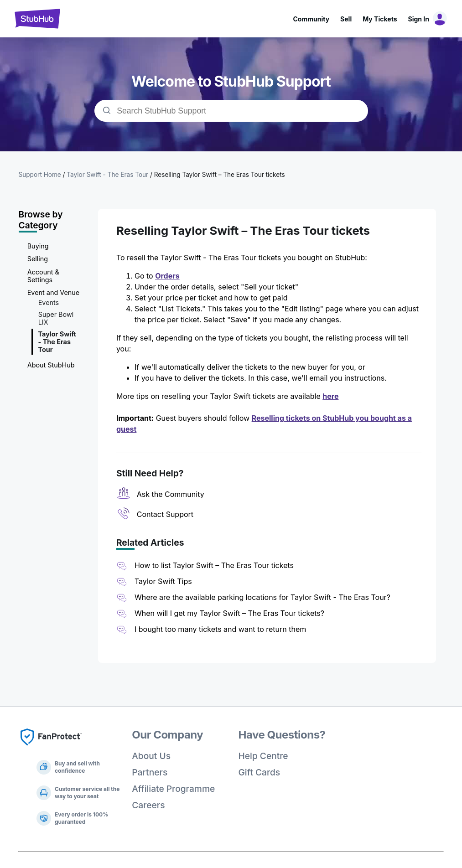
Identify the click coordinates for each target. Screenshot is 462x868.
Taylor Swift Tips (163, 581)
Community (311, 19)
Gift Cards (260, 772)
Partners (150, 772)
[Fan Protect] (51, 748)
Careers (148, 805)
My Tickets (380, 19)
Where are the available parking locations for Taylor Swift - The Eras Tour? (262, 597)
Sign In (419, 19)
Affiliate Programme (173, 789)
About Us (151, 756)
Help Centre (263, 756)
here (330, 396)
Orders (167, 276)
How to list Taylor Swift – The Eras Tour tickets (214, 565)
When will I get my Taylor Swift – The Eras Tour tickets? (229, 613)
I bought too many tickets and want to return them (220, 629)
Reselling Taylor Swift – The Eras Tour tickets (220, 175)
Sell (346, 19)
